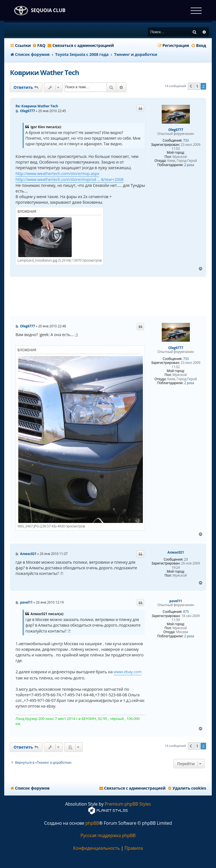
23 (186, 559)
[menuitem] (39, 46)
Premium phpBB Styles (128, 804)
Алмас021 (176, 552)
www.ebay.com (128, 672)
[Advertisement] (112, 296)
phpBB (92, 823)
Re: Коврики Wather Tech (37, 106)
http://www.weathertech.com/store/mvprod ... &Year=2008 (69, 179)
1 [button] (197, 86)
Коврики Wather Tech (44, 72)
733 (186, 140)
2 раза (189, 165)
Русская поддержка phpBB (108, 836)
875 (186, 612)
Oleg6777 (176, 130)
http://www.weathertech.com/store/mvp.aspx (57, 174)
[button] (191, 86)
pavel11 (176, 601)
